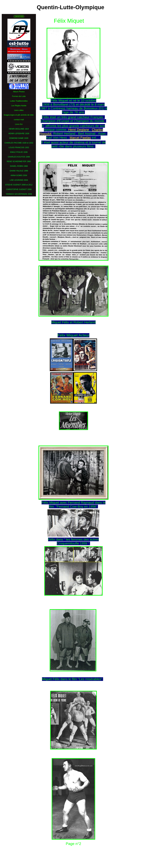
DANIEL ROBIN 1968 (19, 166)
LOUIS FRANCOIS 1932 (19, 147)
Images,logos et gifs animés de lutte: (19, 115)
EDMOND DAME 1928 (19, 138)
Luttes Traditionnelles (19, 101)
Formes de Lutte (19, 96)
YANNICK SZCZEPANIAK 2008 (19, 194)
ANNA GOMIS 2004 (19, 175)
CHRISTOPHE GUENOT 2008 (19, 189)
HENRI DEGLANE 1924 (19, 129)
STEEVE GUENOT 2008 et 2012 (19, 185)
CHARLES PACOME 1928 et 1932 (19, 143)
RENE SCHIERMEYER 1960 (19, 161)
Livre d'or (19, 124)
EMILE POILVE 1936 (19, 152)
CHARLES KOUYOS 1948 (19, 157)
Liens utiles (19, 110)
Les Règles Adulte (19, 106)
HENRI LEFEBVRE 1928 (19, 134)
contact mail (19, 120)
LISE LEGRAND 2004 (19, 180)
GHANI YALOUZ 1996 (19, 171)
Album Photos (19, 92)
